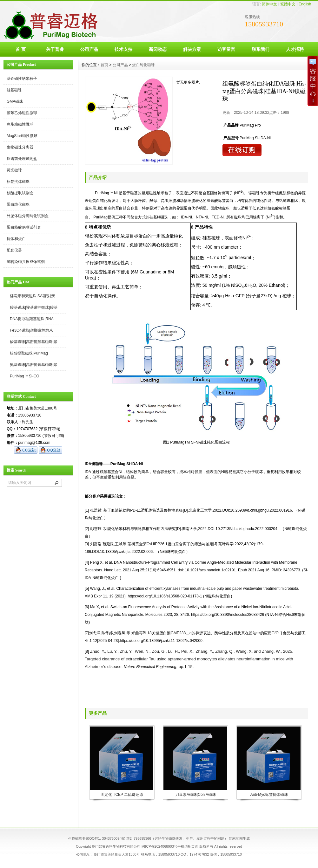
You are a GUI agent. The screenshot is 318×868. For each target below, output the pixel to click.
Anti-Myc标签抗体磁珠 (269, 795)
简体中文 (269, 4)
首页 (104, 65)
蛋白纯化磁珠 (18, 204)
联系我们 (261, 49)
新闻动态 (158, 49)
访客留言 (226, 49)
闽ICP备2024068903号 (159, 846)
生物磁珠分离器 (20, 147)
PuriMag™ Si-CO (25, 376)
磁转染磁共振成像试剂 (26, 262)
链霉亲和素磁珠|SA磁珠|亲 (32, 296)
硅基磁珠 (14, 90)
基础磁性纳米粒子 (22, 79)
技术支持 (123, 49)
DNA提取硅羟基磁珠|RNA (32, 319)
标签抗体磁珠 (18, 182)
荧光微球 (14, 170)
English (305, 4)
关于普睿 (55, 49)
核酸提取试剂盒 (20, 193)
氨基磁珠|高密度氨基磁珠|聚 (34, 365)
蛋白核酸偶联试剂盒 (24, 227)
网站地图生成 (239, 838)
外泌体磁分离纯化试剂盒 (28, 216)
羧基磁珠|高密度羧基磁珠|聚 (34, 342)
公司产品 (89, 49)
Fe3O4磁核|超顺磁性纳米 (31, 330)
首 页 (21, 49)
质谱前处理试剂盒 (22, 159)
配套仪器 (14, 250)
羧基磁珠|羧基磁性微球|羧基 (34, 307)
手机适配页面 (188, 846)
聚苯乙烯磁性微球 (22, 113)
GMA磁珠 (15, 101)
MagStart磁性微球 (22, 136)
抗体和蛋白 (16, 239)
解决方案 (192, 49)
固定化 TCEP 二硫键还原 (122, 795)
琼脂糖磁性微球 (20, 124)
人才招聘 (295, 49)
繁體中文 (288, 4)
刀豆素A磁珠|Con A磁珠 (195, 795)
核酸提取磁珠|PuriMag (29, 353)
